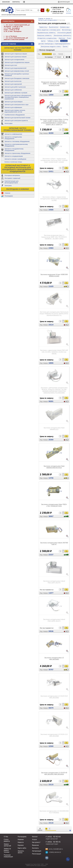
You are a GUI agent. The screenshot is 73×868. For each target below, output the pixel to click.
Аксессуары (9, 123)
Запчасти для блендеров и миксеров (17, 78)
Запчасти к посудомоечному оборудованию (14, 150)
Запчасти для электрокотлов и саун (16, 104)
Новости (21, 842)
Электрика (8, 186)
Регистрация (36, 854)
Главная (41, 19)
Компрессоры (65, 27)
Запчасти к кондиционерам (14, 156)
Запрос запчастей (7, 845)
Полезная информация (8, 856)
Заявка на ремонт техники (7, 850)
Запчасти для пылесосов (13, 81)
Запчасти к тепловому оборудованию (17, 141)
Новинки (7, 193)
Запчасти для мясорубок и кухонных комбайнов (17, 75)
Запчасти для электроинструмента (16, 120)
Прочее (65, 46)
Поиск (42, 10)
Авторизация (65, 2)
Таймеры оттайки (53, 41)
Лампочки (62, 38)
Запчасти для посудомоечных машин (17, 62)
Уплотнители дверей (64, 33)
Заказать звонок (21, 852)
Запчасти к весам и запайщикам (15, 159)
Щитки (43, 41)
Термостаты (43, 27)
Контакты (31, 2)
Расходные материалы (12, 175)
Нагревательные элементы (46, 33)
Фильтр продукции (47, 50)
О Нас (6, 837)
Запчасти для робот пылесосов (15, 87)
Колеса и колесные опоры (13, 162)
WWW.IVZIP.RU (31, 866)
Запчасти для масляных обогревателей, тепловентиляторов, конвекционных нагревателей (18, 97)
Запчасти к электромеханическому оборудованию (16, 145)
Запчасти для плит (11, 65)
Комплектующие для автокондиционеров (12, 182)
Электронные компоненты (62, 35)
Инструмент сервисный (12, 178)
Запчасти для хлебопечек (13, 90)
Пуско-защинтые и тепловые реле (49, 30)
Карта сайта (22, 848)
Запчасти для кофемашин (13, 107)
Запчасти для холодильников (14, 59)
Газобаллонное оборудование (15, 115)
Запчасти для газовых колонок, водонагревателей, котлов (15, 111)
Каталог (48, 19)
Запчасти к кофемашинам (13, 134)
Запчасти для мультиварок (13, 102)
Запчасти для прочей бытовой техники (17, 118)
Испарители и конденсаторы (47, 38)
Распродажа (9, 196)
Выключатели (54, 27)
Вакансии (21, 2)
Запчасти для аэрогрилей (13, 84)
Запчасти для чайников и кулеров (16, 93)
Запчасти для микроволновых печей (17, 71)
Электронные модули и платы (51, 46)
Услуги (34, 839)
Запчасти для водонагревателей (15, 68)
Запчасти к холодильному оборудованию (13, 138)
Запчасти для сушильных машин (16, 57)
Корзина (21, 845)
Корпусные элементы (44, 35)
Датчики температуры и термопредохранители (54, 44)
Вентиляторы (66, 30)
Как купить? (36, 842)
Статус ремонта (8, 2)
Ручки (69, 38)
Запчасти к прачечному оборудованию (17, 153)
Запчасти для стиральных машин (16, 54)
